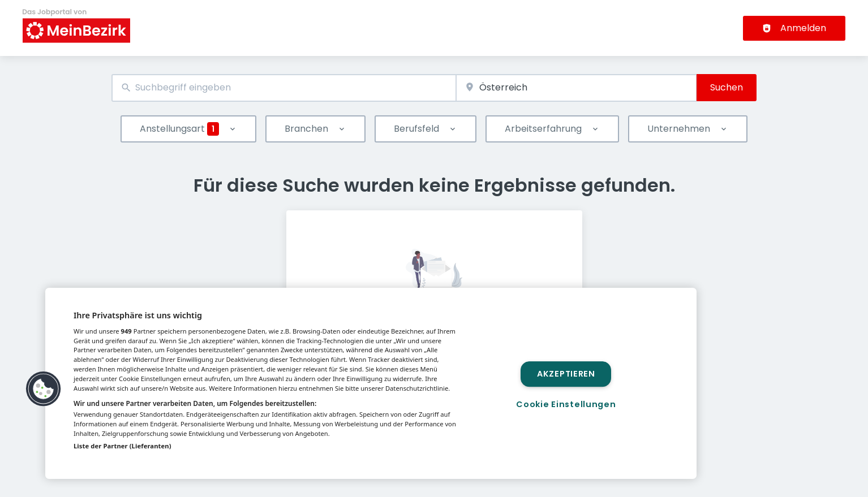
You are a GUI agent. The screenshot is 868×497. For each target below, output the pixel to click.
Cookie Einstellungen (566, 404)
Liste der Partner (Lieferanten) (123, 446)
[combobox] (284, 88)
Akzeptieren (566, 374)
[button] (44, 389)
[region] (371, 383)
